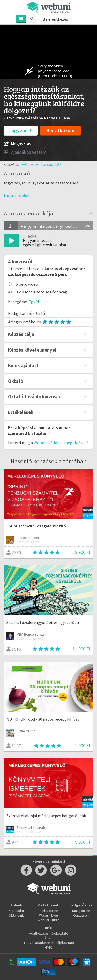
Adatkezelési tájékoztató (49, 933)
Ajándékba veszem (25, 152)
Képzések (81, 915)
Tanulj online (81, 911)
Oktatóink (16, 915)
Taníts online (49, 911)
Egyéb (35, 302)
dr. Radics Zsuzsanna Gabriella (38, 165)
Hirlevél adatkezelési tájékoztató (48, 943)
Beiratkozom (60, 130)
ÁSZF (48, 938)
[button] (17, 195)
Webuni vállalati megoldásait (60, 443)
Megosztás (17, 144)
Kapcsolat (16, 911)
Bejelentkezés (55, 19)
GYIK (48, 947)
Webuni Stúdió (49, 920)
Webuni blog (49, 915)
